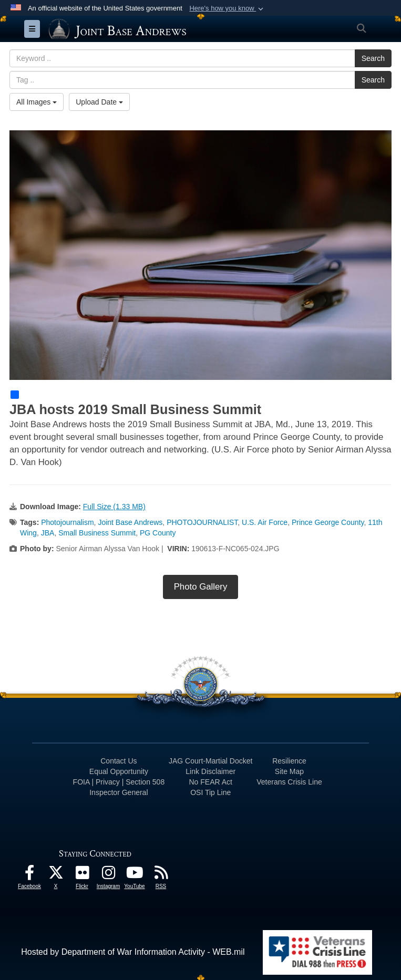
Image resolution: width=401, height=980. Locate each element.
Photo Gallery (201, 587)
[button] (227, 8)
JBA (48, 533)
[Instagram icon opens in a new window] (108, 875)
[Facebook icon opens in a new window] (29, 875)
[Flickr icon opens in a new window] (82, 875)
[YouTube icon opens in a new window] (135, 875)
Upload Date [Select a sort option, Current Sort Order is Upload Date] (99, 102)
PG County (158, 533)
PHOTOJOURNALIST (202, 522)
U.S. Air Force (265, 522)
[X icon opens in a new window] (56, 875)
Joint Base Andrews (130, 522)
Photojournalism (67, 522)
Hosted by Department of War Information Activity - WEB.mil (133, 952)
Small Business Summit (97, 533)
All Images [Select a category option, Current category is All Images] (37, 102)
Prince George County (328, 522)
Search (373, 58)
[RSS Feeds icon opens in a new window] (161, 875)
